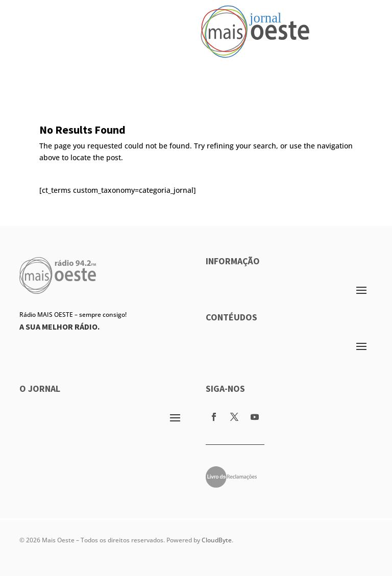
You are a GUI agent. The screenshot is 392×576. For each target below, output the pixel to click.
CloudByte (217, 540)
